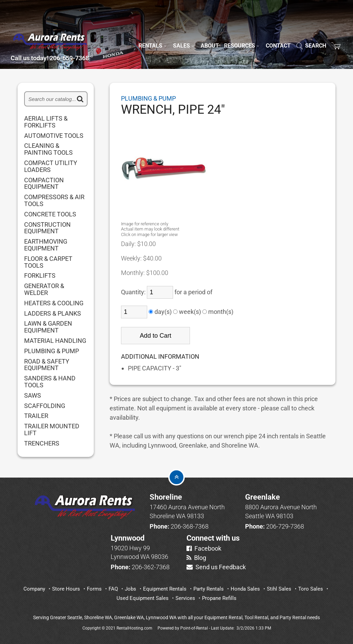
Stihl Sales (279, 589)
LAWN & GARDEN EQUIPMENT (48, 327)
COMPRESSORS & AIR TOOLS (54, 201)
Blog (196, 558)
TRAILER (36, 416)
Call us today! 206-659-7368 (64, 50)
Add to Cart (156, 336)
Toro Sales (311, 589)
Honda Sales (245, 589)
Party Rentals (209, 589)
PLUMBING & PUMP (52, 351)
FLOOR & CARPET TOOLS (48, 262)
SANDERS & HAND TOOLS (50, 382)
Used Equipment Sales (143, 598)
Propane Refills (219, 598)
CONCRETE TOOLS (50, 214)
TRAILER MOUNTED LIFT (52, 430)
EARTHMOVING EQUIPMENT (46, 245)
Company (34, 589)
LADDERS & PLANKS (53, 314)
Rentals (153, 33)
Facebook (204, 548)
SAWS (33, 396)
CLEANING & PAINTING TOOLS (48, 149)
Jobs (130, 589)
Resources (242, 33)
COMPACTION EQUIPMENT (44, 184)
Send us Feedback (216, 567)
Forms (94, 589)
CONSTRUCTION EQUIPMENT (47, 228)
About (210, 33)
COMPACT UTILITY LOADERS (51, 166)
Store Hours (66, 589)
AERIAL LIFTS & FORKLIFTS (46, 122)
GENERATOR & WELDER (44, 289)
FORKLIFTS (40, 276)
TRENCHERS (42, 443)
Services (185, 598)
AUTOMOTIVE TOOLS (54, 136)
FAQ (113, 589)
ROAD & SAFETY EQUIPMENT (47, 365)
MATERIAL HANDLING (55, 341)
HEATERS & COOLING (54, 303)
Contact (278, 33)
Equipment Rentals (165, 589)
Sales (184, 33)
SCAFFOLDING (45, 406)
